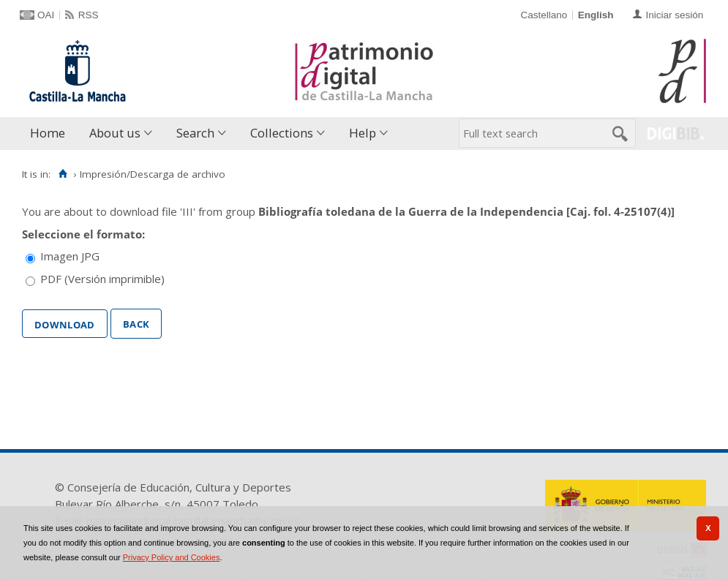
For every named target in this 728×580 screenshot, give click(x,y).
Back (136, 323)
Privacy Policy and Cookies (172, 557)
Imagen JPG (70, 256)
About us (115, 133)
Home (48, 133)
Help (363, 133)
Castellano (544, 15)
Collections (282, 133)
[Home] (63, 174)
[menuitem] (51, 133)
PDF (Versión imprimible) (102, 279)
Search (195, 133)
